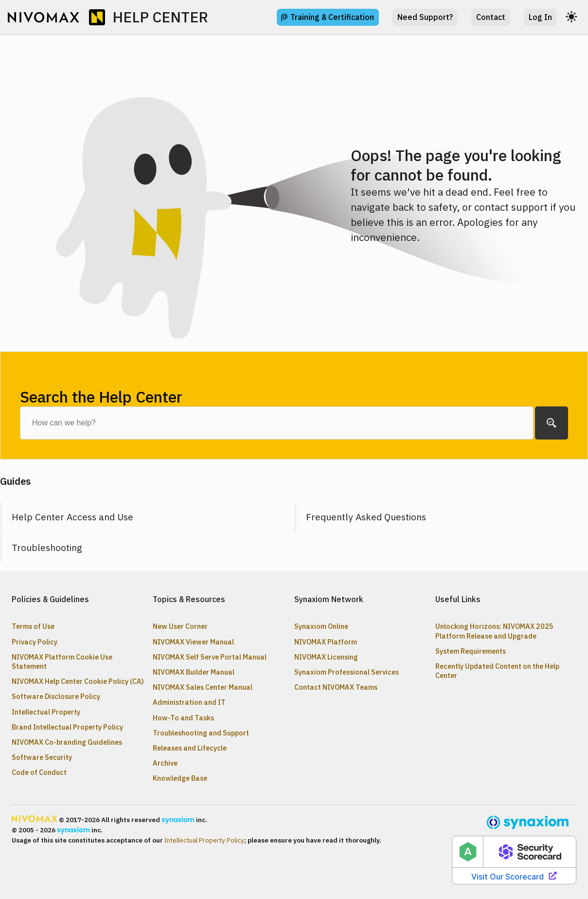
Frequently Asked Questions (366, 517)
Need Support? (425, 17)
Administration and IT (189, 702)
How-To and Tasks (183, 718)
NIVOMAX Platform (326, 642)
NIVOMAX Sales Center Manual (203, 687)
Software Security (42, 757)
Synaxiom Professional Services (347, 672)
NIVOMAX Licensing (326, 657)
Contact (491, 17)
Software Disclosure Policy (56, 696)
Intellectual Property (46, 712)
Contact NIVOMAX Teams (336, 687)
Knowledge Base (180, 778)
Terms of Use (33, 626)
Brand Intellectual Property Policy (67, 727)
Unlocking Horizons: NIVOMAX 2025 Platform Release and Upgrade (494, 631)
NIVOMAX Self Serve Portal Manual (210, 657)
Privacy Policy (35, 642)
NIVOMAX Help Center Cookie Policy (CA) (78, 681)
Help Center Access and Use (72, 517)
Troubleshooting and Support (201, 733)
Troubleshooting (47, 547)
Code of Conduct (39, 772)
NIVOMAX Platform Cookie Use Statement (62, 661)
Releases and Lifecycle (190, 748)
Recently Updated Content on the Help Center (497, 671)
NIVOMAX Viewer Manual (193, 642)
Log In (540, 17)
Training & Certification (332, 17)
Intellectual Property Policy (204, 840)
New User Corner (180, 626)
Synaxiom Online (321, 626)
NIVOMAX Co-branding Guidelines (67, 742)
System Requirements (471, 651)
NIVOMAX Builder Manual (194, 672)
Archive (165, 763)
